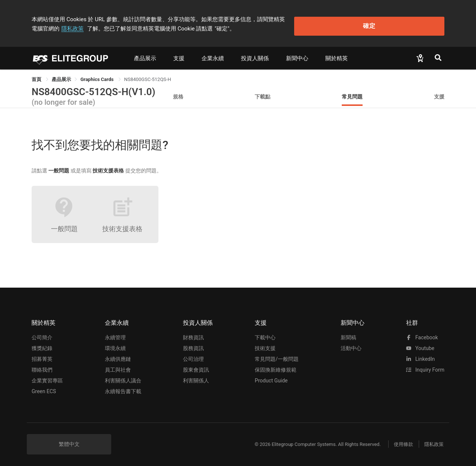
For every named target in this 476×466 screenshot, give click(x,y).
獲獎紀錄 (42, 345)
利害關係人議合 (123, 377)
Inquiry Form (425, 366)
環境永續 (115, 345)
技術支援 (265, 345)
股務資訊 (193, 345)
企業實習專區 (47, 377)
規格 (178, 93)
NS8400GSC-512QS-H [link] (148, 76)
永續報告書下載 (123, 388)
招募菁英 (42, 356)
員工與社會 (118, 366)
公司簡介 (42, 334)
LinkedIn (420, 356)
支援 (179, 55)
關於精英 (337, 55)
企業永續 (213, 55)
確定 (406, 22)
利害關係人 (196, 377)
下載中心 (265, 334)
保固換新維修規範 (276, 366)
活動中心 (351, 345)
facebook (422, 334)
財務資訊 (193, 334)
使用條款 (398, 441)
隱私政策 (326, 17)
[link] (61, 76)
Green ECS (44, 388)
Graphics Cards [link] (97, 76)
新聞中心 (297, 55)
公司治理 (193, 356)
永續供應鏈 (118, 356)
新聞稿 (348, 334)
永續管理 (115, 334)
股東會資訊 (196, 366)
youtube (420, 345)
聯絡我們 (42, 366)
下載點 (263, 93)
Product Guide (271, 377)
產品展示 (145, 55)
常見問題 (352, 93)
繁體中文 (69, 441)
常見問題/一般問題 (277, 356)
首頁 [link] (37, 76)
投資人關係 (255, 55)
